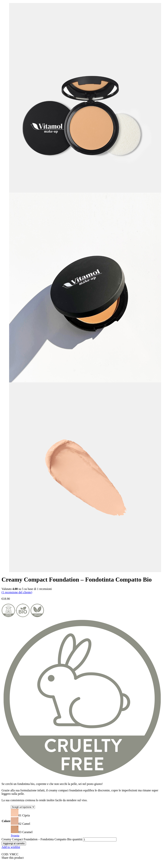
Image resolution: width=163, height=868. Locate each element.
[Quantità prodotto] (100, 839)
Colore (6, 821)
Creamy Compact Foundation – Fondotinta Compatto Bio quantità (42, 839)
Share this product (13, 858)
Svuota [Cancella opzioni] (15, 835)
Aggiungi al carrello (14, 843)
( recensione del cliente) (17, 592)
